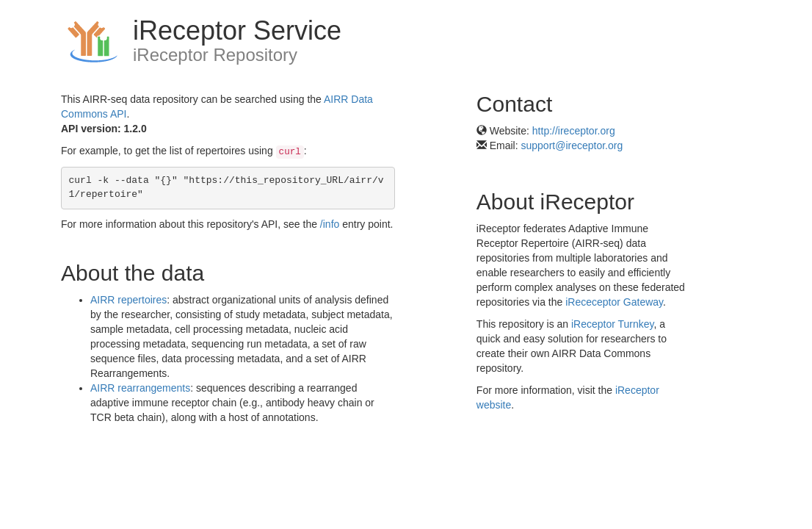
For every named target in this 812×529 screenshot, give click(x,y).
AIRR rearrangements (140, 388)
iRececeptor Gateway (614, 302)
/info (330, 224)
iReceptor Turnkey (613, 324)
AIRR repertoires (128, 300)
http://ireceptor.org (574, 131)
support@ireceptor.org (572, 145)
